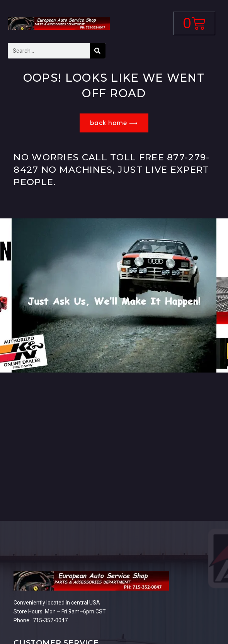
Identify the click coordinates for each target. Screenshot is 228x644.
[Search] (98, 51)
